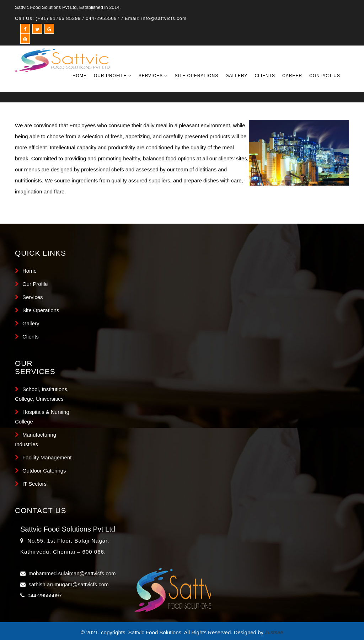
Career (292, 76)
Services (153, 76)
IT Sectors (34, 484)
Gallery (236, 76)
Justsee (274, 632)
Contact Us (325, 76)
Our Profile (113, 76)
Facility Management (47, 457)
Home (80, 76)
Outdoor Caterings (44, 471)
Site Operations (196, 76)
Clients (265, 76)
